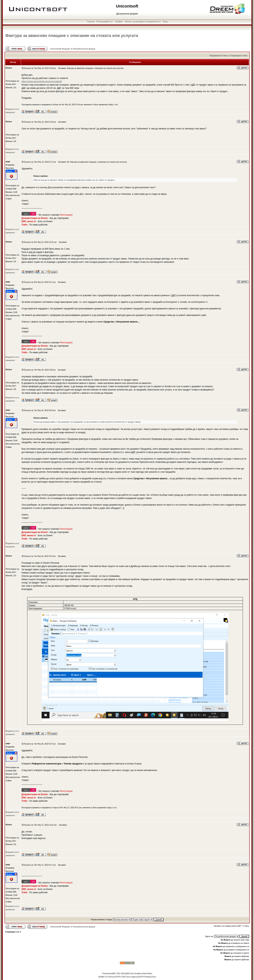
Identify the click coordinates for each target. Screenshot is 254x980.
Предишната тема (218, 56)
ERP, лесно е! (29, 221)
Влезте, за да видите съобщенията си (143, 22)
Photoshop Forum (150, 977)
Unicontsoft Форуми (60, 49)
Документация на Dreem (35, 218)
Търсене (91, 22)
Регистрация (66, 215)
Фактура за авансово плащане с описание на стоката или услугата (72, 36)
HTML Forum (126, 977)
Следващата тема (238, 56)
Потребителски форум (84, 49)
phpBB (112, 974)
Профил (119, 22)
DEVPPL (118, 977)
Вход (165, 22)
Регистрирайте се (104, 22)
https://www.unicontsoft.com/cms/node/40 (42, 81)
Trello (24, 225)
